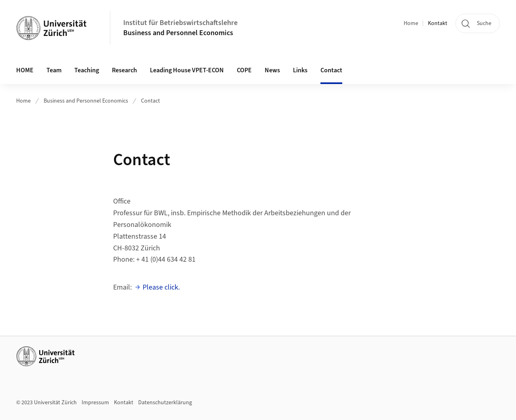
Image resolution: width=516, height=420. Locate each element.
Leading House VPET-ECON (187, 70)
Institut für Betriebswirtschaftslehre (180, 23)
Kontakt (438, 23)
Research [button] (124, 70)
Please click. (161, 287)
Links (300, 70)
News (272, 70)
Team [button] (54, 70)
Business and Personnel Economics (178, 33)
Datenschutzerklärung (165, 403)
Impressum (95, 403)
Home (411, 23)
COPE (244, 70)
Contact (331, 70)
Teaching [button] (87, 70)
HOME (25, 70)
